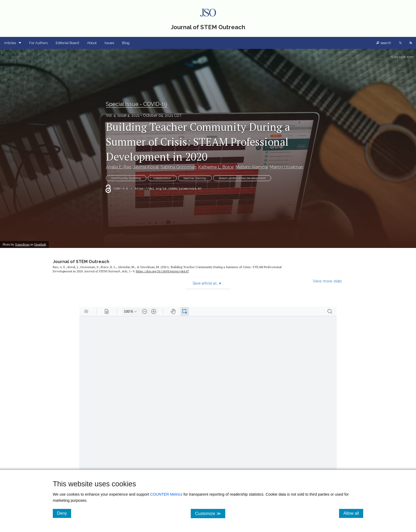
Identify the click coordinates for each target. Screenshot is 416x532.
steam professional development (242, 178)
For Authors (38, 43)
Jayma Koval (146, 167)
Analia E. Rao (119, 167)
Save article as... (207, 283)
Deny (64, 513)
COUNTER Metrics (166, 494)
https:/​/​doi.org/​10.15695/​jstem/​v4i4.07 (162, 271)
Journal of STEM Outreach (81, 262)
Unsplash (40, 244)
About (92, 43)
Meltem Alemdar (252, 167)
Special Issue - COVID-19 (136, 104)
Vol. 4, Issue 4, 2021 (123, 115)
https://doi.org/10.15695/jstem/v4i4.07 (168, 189)
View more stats (327, 281)
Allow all (353, 513)
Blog (126, 43)
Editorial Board (67, 43)
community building (126, 178)
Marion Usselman (286, 167)
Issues (109, 43)
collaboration (162, 178)
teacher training (195, 178)
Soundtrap (23, 244)
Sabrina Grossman (178, 167)
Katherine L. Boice (216, 167)
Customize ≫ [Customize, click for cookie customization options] (210, 513)
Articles (10, 43)
